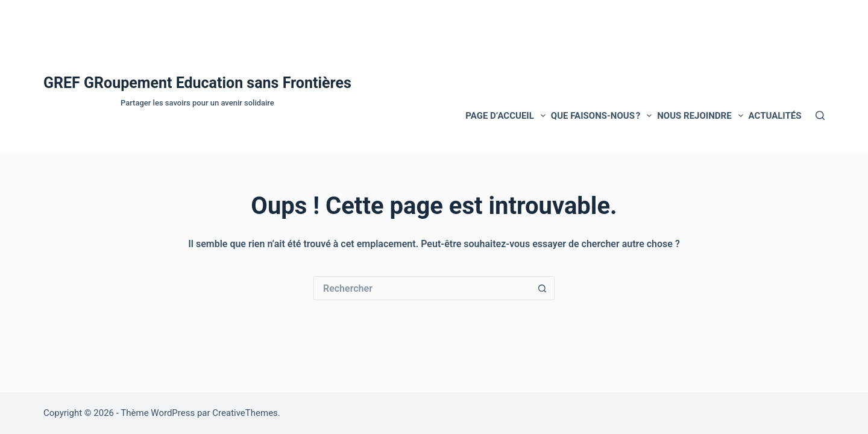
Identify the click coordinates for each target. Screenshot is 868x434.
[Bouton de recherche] (542, 288)
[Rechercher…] (422, 288)
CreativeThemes (245, 413)
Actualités (775, 116)
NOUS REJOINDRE (701, 116)
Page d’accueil (506, 116)
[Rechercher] (820, 115)
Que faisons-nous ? (602, 116)
